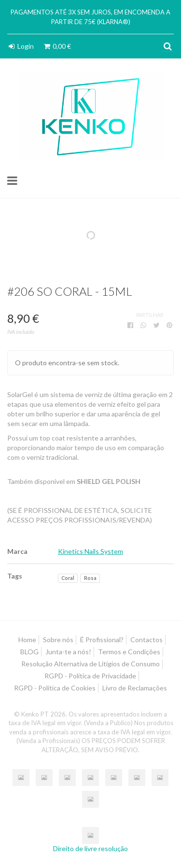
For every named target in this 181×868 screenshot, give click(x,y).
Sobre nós (58, 640)
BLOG (29, 652)
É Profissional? (102, 640)
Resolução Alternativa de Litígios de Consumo (90, 664)
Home (27, 640)
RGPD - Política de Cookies (55, 688)
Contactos (146, 640)
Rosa (90, 578)
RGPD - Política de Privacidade (90, 676)
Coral (68, 578)
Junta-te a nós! (68, 652)
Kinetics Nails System (90, 551)
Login (21, 46)
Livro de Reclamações (135, 688)
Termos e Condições (129, 652)
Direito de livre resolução (90, 848)
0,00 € (57, 46)
